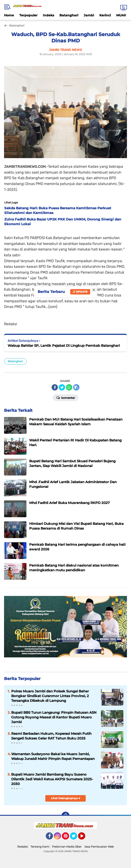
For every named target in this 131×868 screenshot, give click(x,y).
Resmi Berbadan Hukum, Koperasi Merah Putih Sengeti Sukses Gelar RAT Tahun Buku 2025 (51, 736)
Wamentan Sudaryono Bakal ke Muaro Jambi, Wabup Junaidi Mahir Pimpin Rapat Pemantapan (53, 756)
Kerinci (105, 15)
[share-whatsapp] (69, 387)
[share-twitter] (62, 387)
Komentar (66, 397)
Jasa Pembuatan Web (99, 847)
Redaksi (23, 847)
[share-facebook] (55, 387)
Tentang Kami (40, 847)
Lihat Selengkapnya (66, 798)
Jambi (89, 15)
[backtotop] (65, 816)
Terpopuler (28, 15)
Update (80, 292)
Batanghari (69, 15)
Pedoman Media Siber (67, 847)
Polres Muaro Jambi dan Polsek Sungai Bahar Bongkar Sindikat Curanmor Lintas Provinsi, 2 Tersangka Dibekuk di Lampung (50, 696)
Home (9, 15)
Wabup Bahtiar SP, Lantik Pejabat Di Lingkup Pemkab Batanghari (64, 346)
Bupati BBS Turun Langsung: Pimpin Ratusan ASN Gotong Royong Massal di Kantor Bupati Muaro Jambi (54, 717)
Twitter (76, 838)
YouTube (85, 838)
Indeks (48, 15)
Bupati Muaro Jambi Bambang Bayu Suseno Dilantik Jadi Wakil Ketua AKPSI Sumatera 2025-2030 (52, 779)
